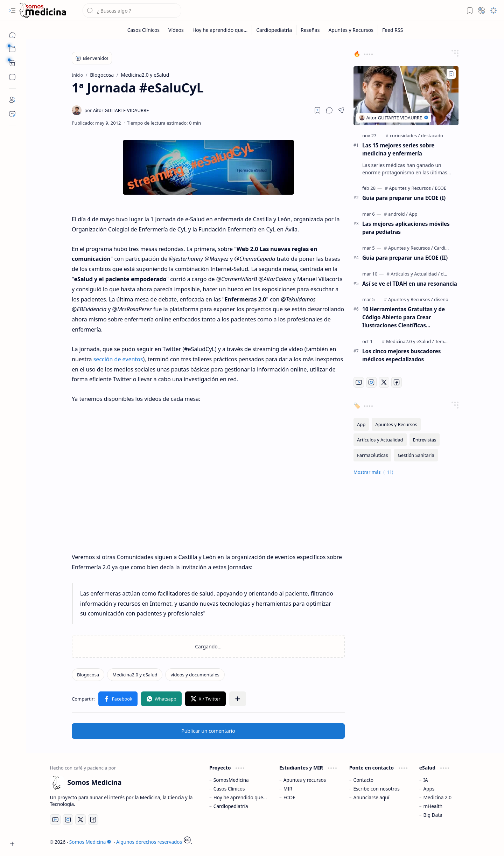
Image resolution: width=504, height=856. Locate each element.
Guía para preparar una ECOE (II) (405, 258)
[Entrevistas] (425, 440)
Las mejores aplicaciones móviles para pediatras (406, 228)
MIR (288, 789)
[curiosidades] (405, 135)
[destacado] (432, 135)
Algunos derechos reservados (149, 842)
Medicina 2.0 (437, 797)
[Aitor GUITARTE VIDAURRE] (117, 110)
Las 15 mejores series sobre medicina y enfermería (398, 149)
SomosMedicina (231, 780)
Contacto (363, 780)
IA (425, 780)
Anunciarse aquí (372, 797)
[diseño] (441, 299)
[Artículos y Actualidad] (415, 274)
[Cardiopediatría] (274, 30)
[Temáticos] (446, 341)
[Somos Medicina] (43, 11)
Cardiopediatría (231, 806)
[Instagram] (371, 382)
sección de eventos (118, 359)
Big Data (433, 815)
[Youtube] (359, 382)
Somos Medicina (90, 842)
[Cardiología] (446, 248)
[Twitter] (384, 382)
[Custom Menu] (12, 63)
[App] (413, 214)
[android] (398, 214)
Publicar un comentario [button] (208, 731)
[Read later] (317, 110)
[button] (12, 11)
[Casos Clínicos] (144, 30)
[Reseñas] (310, 30)
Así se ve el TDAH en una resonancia (410, 284)
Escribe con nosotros (377, 789)
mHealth (433, 806)
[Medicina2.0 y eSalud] (135, 675)
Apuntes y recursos (305, 780)
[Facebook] (397, 382)
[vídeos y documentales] (195, 675)
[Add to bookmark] (451, 74)
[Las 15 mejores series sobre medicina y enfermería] (406, 96)
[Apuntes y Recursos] (351, 30)
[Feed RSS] (393, 30)
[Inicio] (12, 35)
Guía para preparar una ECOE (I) (404, 198)
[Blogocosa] (88, 675)
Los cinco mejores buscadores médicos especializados (401, 355)
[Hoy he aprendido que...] (220, 30)
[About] (12, 100)
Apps (429, 789)
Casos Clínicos (229, 789)
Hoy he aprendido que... (240, 797)
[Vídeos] (176, 30)
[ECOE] (441, 188)
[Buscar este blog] (132, 11)
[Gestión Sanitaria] (416, 455)
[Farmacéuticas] (372, 455)
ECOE (289, 797)
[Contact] (12, 114)
